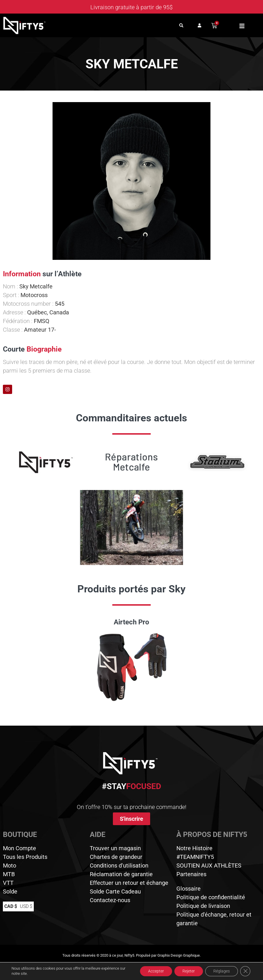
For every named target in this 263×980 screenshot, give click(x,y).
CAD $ (11, 906)
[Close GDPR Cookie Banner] (245, 971)
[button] (181, 26)
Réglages (221, 971)
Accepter (153, 971)
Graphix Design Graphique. (179, 955)
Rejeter (187, 971)
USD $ (26, 906)
